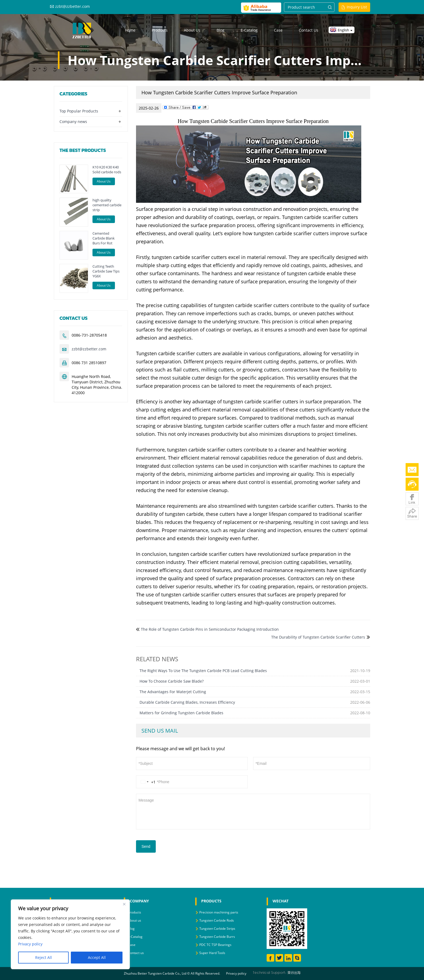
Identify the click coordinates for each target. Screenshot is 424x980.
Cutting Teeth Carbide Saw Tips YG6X (106, 271)
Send (146, 846)
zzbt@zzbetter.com (72, 6)
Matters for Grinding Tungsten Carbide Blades (181, 713)
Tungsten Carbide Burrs (217, 937)
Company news (73, 122)
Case (278, 30)
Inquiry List (357, 7)
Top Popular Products (79, 111)
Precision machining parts (219, 912)
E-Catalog (249, 30)
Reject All (44, 957)
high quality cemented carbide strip (107, 205)
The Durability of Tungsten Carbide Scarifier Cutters (318, 637)
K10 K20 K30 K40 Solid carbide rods (107, 170)
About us (192, 30)
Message (253, 811)
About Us (104, 181)
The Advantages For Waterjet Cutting (173, 692)
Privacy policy (236, 973)
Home (130, 30)
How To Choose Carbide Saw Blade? (172, 681)
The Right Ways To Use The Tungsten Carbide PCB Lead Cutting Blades (203, 671)
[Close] (124, 904)
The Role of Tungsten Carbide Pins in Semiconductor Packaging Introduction (210, 629)
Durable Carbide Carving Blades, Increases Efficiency (187, 702)
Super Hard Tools (212, 953)
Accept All (97, 957)
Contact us (309, 30)
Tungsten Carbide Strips (217, 928)
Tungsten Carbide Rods (217, 920)
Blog (221, 30)
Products (160, 30)
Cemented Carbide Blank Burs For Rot (104, 238)
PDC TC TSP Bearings (215, 945)
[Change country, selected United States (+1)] (147, 782)
